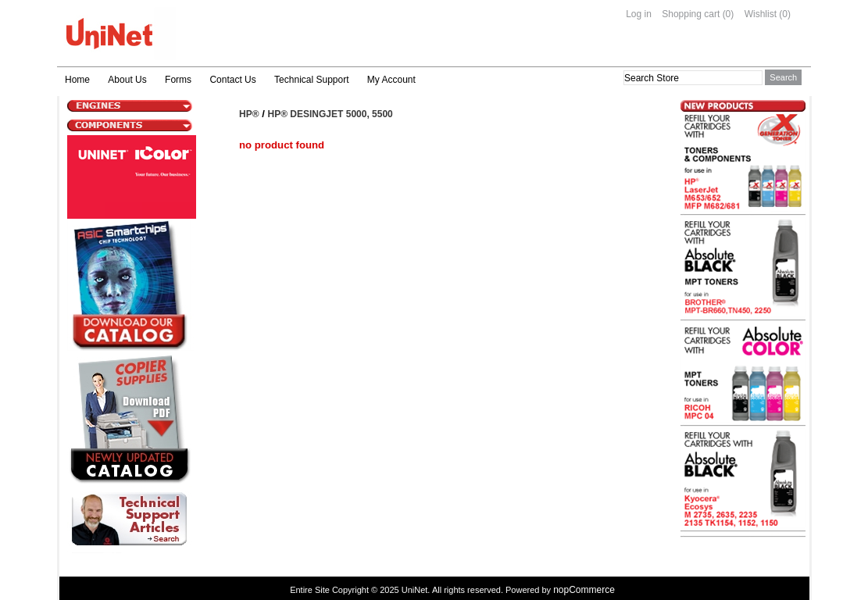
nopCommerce (584, 590)
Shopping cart (691, 14)
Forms (178, 80)
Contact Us (232, 80)
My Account (391, 80)
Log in (639, 14)
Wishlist (761, 14)
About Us (127, 80)
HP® (249, 114)
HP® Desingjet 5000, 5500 (330, 114)
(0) (729, 14)
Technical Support (311, 80)
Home (77, 80)
